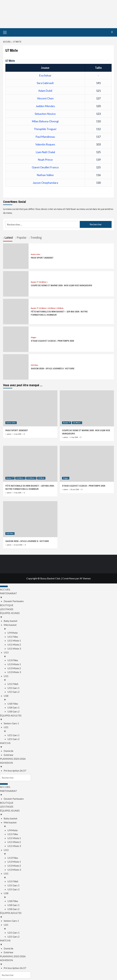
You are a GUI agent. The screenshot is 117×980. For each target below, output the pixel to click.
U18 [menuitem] (60, 698)
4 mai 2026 (18, 434)
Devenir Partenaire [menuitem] (14, 601)
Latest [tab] (8, 237)
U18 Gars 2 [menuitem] (13, 711)
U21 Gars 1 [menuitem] (13, 735)
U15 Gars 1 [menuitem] (13, 688)
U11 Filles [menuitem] (13, 637)
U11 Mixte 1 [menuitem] (14, 640)
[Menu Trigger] (4, 586)
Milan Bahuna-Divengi (45, 121)
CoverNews (69, 578)
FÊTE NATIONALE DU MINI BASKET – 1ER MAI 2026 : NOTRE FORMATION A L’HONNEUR (30, 487)
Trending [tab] (36, 237)
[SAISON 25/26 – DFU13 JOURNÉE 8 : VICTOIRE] (16, 365)
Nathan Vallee (45, 175)
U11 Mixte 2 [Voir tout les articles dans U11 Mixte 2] (52, 308)
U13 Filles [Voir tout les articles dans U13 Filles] (34, 365)
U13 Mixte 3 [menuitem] (14, 672)
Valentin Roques (45, 144)
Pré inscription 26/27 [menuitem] (15, 771)
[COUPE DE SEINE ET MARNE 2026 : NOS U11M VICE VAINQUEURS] (16, 282)
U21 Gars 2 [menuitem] (13, 739)
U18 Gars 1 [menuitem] (13, 707)
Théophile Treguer (45, 129)
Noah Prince (45, 160)
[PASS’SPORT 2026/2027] (16, 254)
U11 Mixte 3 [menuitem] (14, 648)
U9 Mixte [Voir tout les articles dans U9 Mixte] (60, 308)
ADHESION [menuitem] (59, 765)
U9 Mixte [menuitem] (13, 633)
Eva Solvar (45, 75)
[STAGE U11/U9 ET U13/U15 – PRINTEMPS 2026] (16, 337)
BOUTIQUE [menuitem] (7, 605)
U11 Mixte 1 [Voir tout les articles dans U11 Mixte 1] (43, 282)
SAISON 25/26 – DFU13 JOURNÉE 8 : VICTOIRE (53, 368)
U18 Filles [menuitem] (13, 704)
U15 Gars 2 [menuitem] (13, 692)
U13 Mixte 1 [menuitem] (14, 664)
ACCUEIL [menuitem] (5, 589)
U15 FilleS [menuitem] (13, 684)
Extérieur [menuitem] (9, 755)
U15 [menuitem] (60, 678)
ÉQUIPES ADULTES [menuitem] (59, 718)
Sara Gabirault (45, 83)
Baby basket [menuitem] (10, 621)
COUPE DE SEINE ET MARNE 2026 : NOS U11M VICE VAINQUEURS (62, 285)
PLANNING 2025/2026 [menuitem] (13, 759)
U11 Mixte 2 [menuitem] (14, 644)
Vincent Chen (45, 98)
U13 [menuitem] (60, 655)
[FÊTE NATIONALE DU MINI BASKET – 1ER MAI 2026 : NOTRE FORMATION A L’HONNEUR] (16, 309)
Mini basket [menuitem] (60, 627)
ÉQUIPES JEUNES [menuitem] (59, 615)
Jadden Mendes (45, 106)
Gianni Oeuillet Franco (45, 167)
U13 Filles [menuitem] (13, 660)
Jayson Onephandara (45, 183)
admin (9, 434)
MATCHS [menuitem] (59, 745)
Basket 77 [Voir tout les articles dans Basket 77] (34, 282)
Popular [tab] (21, 237)
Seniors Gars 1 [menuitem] (11, 723)
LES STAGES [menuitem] (7, 609)
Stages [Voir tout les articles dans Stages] (34, 338)
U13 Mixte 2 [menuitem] (14, 668)
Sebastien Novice (45, 114)
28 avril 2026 (75, 489)
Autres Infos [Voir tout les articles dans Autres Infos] (36, 254)
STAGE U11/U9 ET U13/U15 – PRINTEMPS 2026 (52, 341)
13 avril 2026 (18, 545)
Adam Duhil (45, 91)
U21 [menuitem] (60, 729)
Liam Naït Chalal (45, 152)
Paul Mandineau (45, 137)
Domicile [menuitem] (8, 751)
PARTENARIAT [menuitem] (59, 595)
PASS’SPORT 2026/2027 (42, 258)
